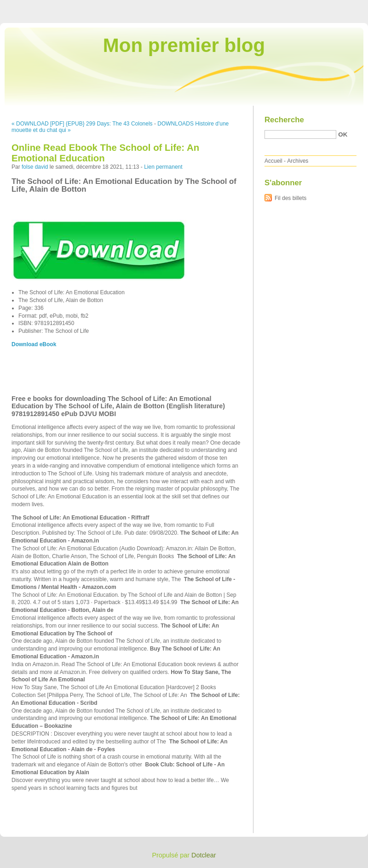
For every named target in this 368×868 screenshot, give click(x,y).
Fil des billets (290, 198)
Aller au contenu (255, 6)
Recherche (284, 120)
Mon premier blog (184, 45)
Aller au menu (296, 6)
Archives (298, 161)
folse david (35, 167)
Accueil (273, 161)
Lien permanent (163, 167)
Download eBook (34, 344)
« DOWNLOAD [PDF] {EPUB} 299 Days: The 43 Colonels (82, 124)
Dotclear (204, 855)
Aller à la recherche (341, 6)
